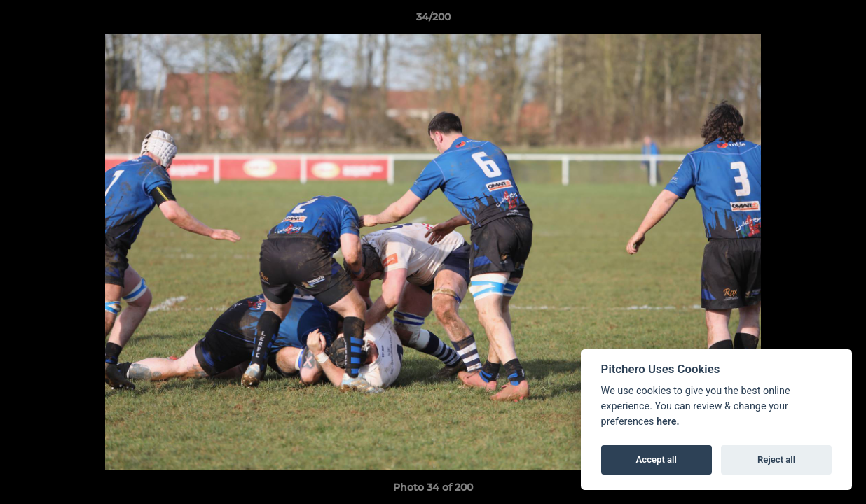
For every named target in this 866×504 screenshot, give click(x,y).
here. (668, 422)
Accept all (657, 460)
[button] (841, 20)
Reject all (776, 460)
